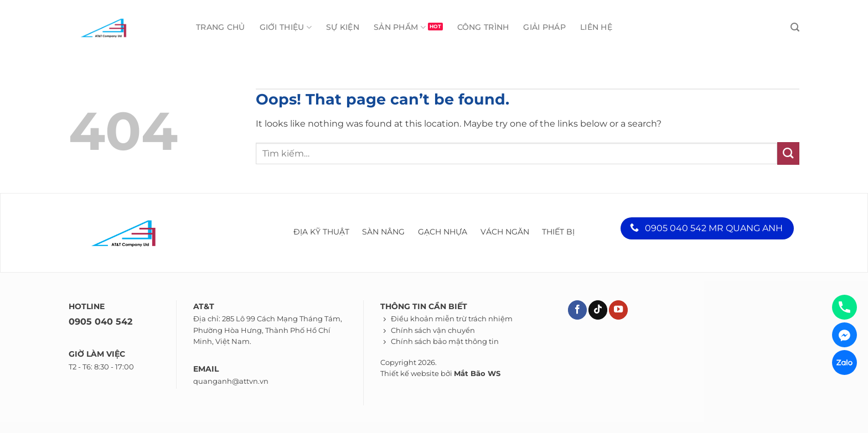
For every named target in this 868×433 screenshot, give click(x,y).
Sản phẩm (400, 27)
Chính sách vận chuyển (433, 330)
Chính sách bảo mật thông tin (445, 341)
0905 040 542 (100, 322)
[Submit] (788, 153)
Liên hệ (596, 27)
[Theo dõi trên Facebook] (577, 310)
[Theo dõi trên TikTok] (598, 310)
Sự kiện (343, 27)
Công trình (483, 27)
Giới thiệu (286, 27)
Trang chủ (221, 27)
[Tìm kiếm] (795, 27)
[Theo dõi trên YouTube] (618, 310)
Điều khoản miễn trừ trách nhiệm (452, 319)
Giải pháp (544, 27)
